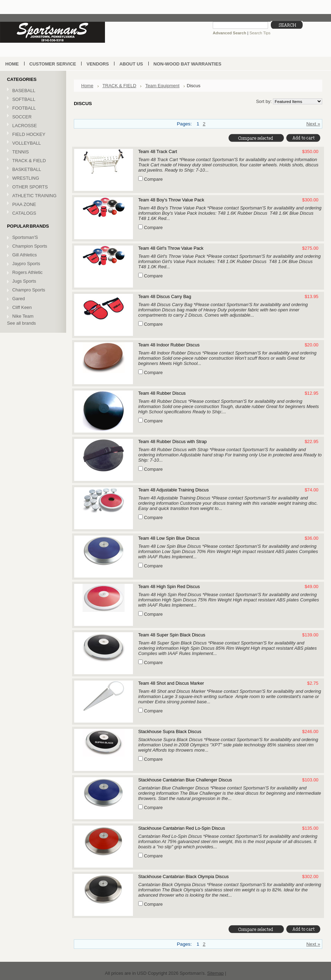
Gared (19, 299)
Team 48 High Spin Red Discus (169, 586)
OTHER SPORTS (32, 187)
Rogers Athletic (27, 272)
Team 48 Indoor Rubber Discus (169, 345)
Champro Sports (29, 290)
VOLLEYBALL (32, 143)
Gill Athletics (24, 255)
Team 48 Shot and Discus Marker (171, 683)
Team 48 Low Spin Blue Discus (169, 538)
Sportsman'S (25, 237)
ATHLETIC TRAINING (32, 196)
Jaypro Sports (26, 264)
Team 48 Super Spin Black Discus (172, 635)
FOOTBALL (32, 108)
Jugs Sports (24, 281)
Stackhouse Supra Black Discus (170, 731)
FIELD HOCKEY (32, 135)
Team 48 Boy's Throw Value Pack (171, 200)
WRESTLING (32, 178)
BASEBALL (32, 91)
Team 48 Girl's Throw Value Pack (171, 248)
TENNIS (32, 152)
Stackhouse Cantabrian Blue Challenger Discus (185, 780)
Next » (313, 124)
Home (87, 86)
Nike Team (23, 316)
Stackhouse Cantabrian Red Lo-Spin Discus (182, 828)
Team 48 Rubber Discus (162, 393)
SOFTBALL (32, 100)
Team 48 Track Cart (158, 151)
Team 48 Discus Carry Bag (165, 296)
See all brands (22, 323)
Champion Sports (30, 246)
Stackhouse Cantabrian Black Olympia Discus (184, 877)
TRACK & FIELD (32, 161)
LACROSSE (32, 126)
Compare (153, 179)
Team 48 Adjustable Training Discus (174, 490)
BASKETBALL (32, 170)
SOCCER (32, 117)
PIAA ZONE (24, 204)
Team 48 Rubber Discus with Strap (172, 441)
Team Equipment (162, 86)
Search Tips (260, 33)
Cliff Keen (22, 307)
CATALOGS (24, 213)
